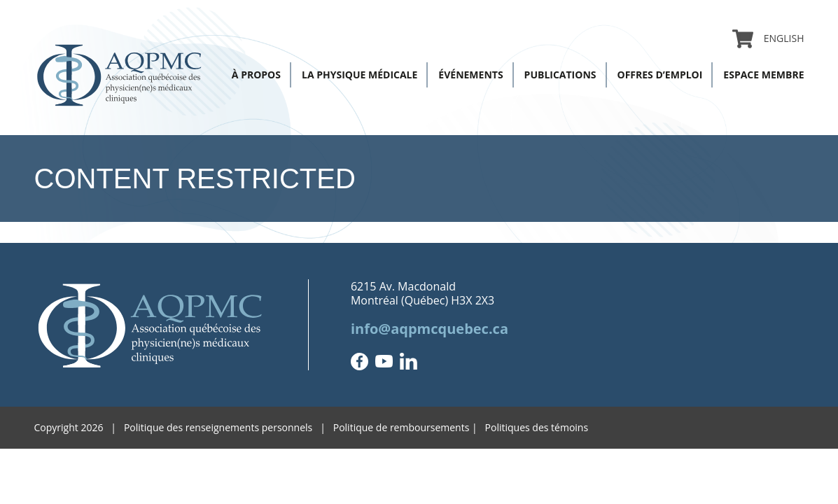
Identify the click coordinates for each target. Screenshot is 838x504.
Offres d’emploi (660, 75)
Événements (470, 75)
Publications (560, 75)
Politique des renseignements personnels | (229, 427)
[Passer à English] (779, 38)
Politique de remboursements (401, 427)
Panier (743, 38)
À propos (256, 75)
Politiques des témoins (537, 427)
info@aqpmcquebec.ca (430, 329)
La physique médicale (359, 75)
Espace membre (763, 75)
